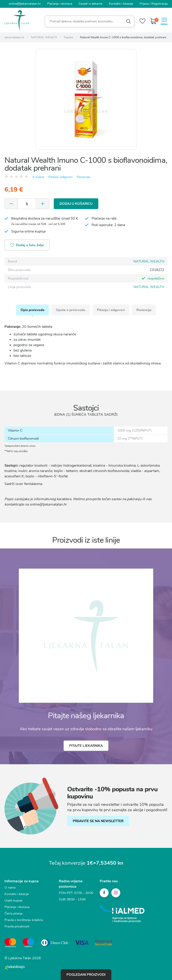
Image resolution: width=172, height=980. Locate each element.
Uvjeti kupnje (13, 901)
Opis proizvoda (32, 310)
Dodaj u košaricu (76, 204)
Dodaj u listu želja (27, 245)
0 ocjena (38, 177)
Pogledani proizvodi (86, 975)
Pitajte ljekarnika (86, 746)
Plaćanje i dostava (60, 4)
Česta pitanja (13, 913)
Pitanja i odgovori (60, 177)
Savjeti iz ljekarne (90, 4)
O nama (10, 888)
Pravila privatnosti (17, 926)
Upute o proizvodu (71, 310)
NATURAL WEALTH (149, 261)
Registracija (159, 4)
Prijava (144, 4)
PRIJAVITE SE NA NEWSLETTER (98, 821)
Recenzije (83, 177)
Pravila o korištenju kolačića (24, 920)
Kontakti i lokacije (121, 4)
